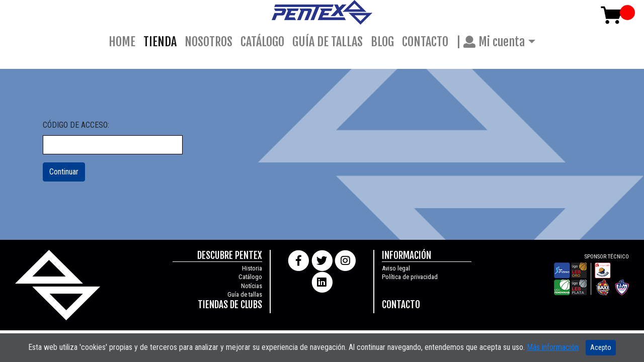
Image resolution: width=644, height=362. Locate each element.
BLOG (382, 42)
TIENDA (162, 41)
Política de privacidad (410, 277)
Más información (553, 347)
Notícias (252, 286)
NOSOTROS (209, 42)
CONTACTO (425, 42)
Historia (252, 268)
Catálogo (250, 277)
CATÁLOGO (262, 42)
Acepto (601, 347)
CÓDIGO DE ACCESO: (76, 125)
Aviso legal (396, 268)
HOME (122, 42)
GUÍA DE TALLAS (328, 42)
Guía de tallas (245, 294)
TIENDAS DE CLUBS (230, 305)
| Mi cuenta (491, 42)
